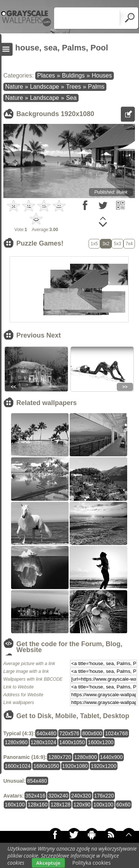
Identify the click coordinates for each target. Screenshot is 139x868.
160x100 (15, 805)
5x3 (117, 244)
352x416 (36, 796)
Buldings (73, 75)
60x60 (123, 805)
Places (46, 75)
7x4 (129, 244)
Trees (73, 87)
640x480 (46, 733)
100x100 (103, 805)
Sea (71, 98)
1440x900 (112, 757)
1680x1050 (46, 766)
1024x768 (116, 733)
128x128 (60, 805)
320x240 (58, 796)
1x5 (94, 244)
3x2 (106, 244)
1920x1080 (75, 766)
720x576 (69, 733)
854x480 (37, 781)
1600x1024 (18, 766)
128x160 (38, 805)
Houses (102, 75)
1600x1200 (101, 742)
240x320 (81, 796)
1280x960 (16, 742)
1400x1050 (72, 742)
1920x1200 (104, 766)
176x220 (104, 796)
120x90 (82, 805)
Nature (14, 87)
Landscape (44, 87)
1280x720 (60, 757)
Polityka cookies (92, 863)
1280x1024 (44, 742)
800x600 (92, 733)
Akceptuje (48, 863)
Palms (96, 87)
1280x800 (86, 757)
